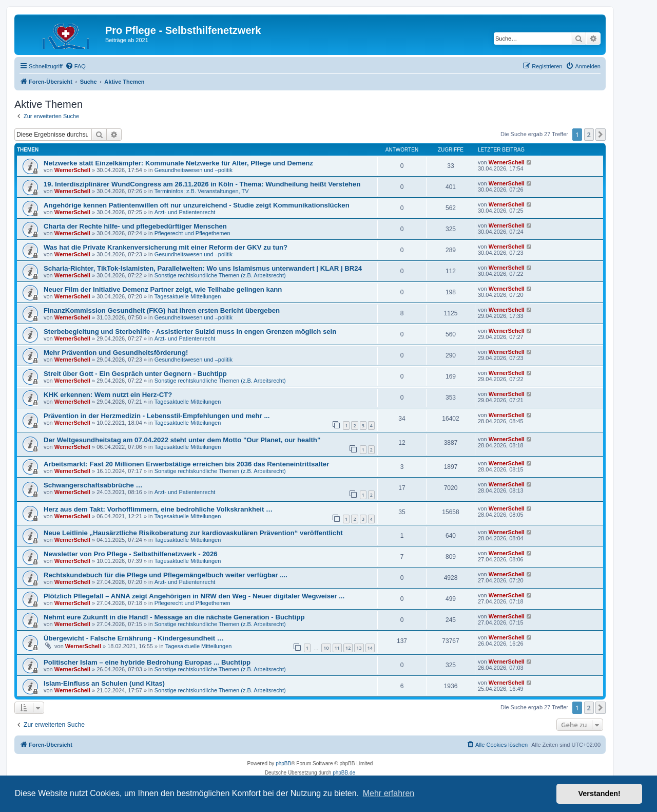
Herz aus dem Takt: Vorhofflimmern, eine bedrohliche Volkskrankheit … (158, 509)
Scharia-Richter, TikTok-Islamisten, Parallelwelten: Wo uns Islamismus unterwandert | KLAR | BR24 (203, 268)
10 (326, 648)
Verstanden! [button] (600, 794)
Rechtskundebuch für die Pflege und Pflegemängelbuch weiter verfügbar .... (166, 575)
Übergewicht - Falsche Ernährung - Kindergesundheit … (134, 638)
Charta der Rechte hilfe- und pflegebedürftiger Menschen (135, 226)
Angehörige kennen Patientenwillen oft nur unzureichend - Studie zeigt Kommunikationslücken (197, 205)
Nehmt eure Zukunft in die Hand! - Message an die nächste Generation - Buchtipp (174, 617)
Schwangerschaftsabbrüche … (93, 485)
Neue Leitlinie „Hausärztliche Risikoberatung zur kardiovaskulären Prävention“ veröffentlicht (193, 533)
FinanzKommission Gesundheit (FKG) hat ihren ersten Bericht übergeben (162, 310)
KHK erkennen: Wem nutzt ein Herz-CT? (108, 395)
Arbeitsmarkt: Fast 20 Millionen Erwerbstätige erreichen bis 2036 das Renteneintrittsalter (186, 464)
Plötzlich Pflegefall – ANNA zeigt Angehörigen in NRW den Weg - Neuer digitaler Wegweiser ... (194, 596)
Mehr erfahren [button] (389, 793)
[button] (601, 135)
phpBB (283, 763)
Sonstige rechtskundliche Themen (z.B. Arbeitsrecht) (220, 275)
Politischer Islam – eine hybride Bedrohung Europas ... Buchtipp (147, 662)
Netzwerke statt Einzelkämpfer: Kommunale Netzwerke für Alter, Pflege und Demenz (178, 163)
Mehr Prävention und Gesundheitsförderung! (116, 353)
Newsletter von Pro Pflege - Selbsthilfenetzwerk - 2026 (131, 554)
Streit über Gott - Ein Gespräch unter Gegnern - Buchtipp (135, 374)
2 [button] (589, 135)
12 (348, 648)
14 (370, 648)
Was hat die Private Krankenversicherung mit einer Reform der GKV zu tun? (166, 247)
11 (337, 648)
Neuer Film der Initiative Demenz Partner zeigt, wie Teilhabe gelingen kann (163, 289)
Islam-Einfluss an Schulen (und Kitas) (104, 683)
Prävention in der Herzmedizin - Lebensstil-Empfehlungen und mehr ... (157, 416)
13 (359, 648)
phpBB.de (344, 773)
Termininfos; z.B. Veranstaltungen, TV (202, 191)
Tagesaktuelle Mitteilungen (188, 296)
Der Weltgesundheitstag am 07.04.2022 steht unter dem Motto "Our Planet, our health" (182, 440)
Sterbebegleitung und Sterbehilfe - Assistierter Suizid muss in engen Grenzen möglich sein (190, 332)
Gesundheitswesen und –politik (194, 170)
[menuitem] (75, 66)
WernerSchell (72, 170)
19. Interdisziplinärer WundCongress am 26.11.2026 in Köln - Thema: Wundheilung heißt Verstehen (202, 184)
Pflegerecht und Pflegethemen (192, 233)
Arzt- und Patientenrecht (185, 212)
